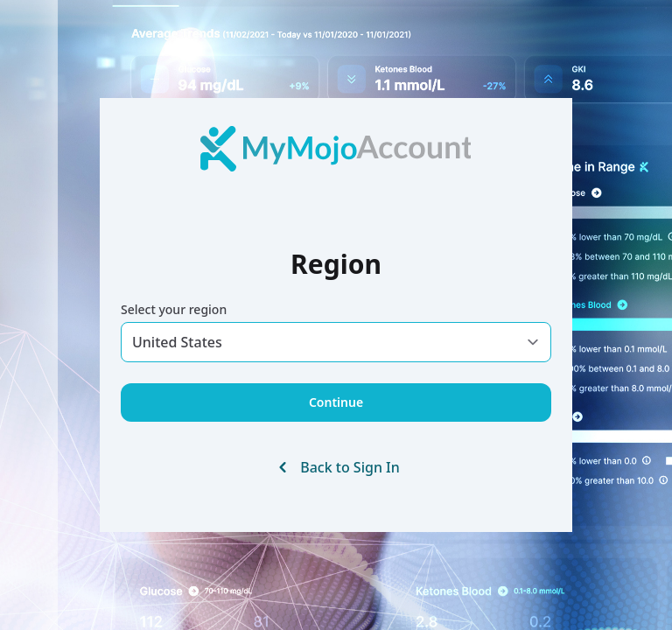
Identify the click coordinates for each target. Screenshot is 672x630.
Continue (336, 402)
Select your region (174, 309)
